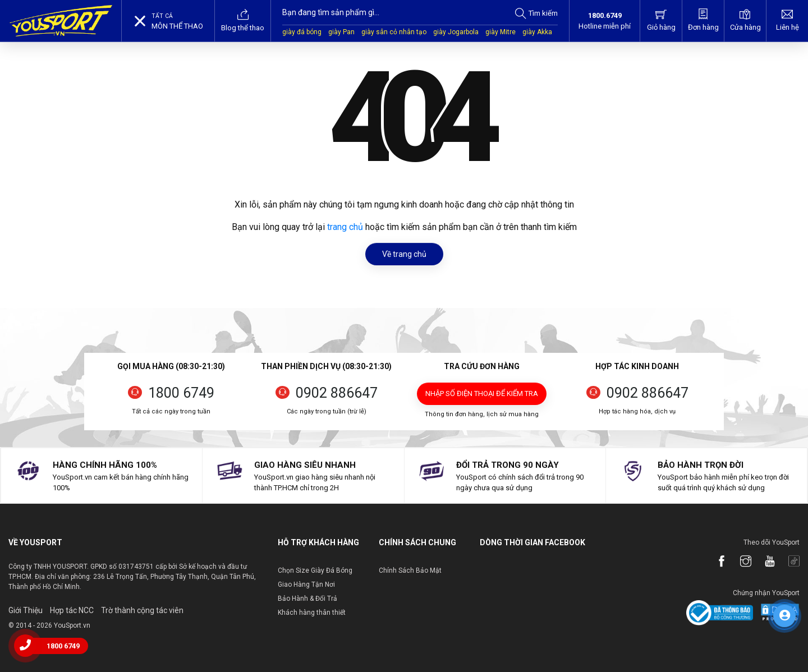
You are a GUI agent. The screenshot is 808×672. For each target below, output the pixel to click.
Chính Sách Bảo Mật (410, 570)
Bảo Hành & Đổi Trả (307, 599)
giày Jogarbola (456, 32)
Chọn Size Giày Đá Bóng (315, 570)
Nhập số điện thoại (482, 393)
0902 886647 (337, 393)
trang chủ (345, 227)
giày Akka (537, 32)
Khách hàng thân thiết (312, 613)
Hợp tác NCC (72, 610)
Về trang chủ (404, 254)
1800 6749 (181, 393)
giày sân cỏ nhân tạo (394, 32)
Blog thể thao (243, 20)
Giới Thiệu (26, 610)
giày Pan (341, 32)
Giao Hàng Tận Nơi (306, 584)
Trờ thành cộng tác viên (142, 610)
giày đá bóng (302, 32)
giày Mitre (501, 32)
